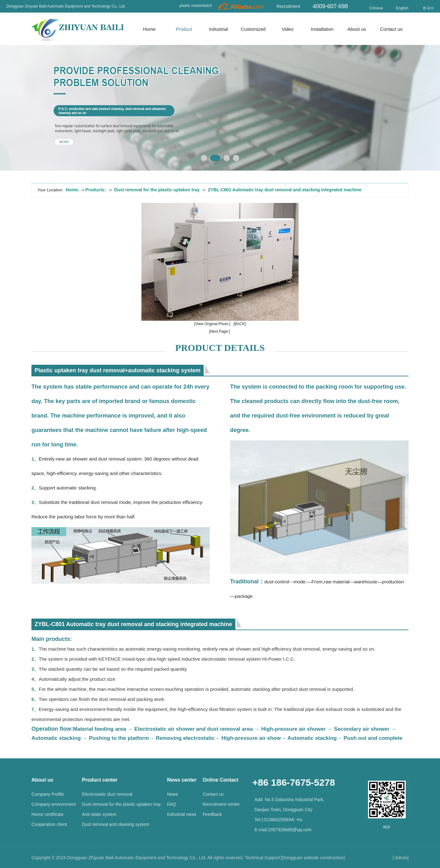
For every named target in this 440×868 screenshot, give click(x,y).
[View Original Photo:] (212, 324)
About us (357, 29)
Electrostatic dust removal (107, 794)
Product (184, 29)
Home (149, 29)
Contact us (391, 29)
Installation (322, 29)
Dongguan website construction (313, 858)
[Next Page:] (219, 331)
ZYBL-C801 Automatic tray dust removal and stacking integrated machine (285, 190)
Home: (73, 190)
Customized (253, 29)
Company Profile (48, 794)
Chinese (376, 8)
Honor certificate (47, 814)
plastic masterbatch (196, 6)
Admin (401, 858)
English (402, 8)
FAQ (171, 804)
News (172, 794)
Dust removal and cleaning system (116, 824)
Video (288, 29)
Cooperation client (49, 824)
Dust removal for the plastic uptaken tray (157, 190)
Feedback (212, 814)
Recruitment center (221, 804)
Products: (96, 190)
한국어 (428, 8)
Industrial (219, 29)
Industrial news (181, 814)
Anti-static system (99, 814)
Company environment (54, 804)
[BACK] (240, 324)
